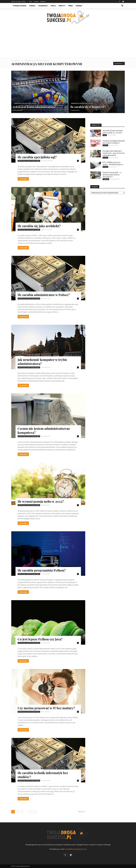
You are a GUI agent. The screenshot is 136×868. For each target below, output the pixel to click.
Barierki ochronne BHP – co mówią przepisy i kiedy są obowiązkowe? (112, 175)
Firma (70, 6)
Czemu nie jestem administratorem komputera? (44, 430)
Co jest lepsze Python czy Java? (40, 639)
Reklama (43, 1)
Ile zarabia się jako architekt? (39, 226)
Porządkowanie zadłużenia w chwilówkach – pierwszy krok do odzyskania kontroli (114, 153)
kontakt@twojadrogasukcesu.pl (76, 849)
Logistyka (106, 179)
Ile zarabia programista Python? (42, 570)
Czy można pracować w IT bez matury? (46, 708)
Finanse (79, 6)
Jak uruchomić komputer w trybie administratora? (42, 362)
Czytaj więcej (23, 179)
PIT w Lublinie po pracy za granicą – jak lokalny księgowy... (113, 163)
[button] (122, 6)
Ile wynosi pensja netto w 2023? (41, 501)
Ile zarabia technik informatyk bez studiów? (43, 775)
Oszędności (43, 6)
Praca (53, 6)
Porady (32, 6)
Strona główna (19, 6)
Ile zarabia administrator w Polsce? (44, 295)
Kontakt (36, 1)
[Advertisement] (68, 41)
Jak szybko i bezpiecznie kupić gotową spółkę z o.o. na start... (113, 132)
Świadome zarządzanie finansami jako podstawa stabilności (114, 142)
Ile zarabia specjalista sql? (37, 157)
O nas (30, 1)
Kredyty (62, 6)
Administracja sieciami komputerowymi (25, 103)
